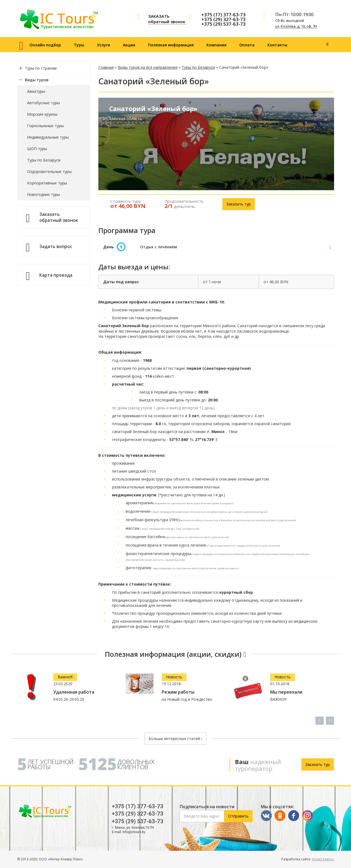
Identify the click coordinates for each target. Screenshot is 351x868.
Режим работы (178, 692)
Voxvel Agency (323, 859)
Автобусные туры (43, 103)
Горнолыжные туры (45, 126)
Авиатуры (36, 91)
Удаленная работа (74, 692)
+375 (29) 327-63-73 (223, 19)
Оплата (247, 45)
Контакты (277, 45)
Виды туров (37, 80)
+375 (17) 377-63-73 (223, 15)
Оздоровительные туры (49, 171)
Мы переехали (286, 692)
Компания (216, 45)
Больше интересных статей (175, 739)
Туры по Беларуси (44, 160)
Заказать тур (239, 204)
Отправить (238, 816)
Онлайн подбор (45, 45)
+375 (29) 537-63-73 (223, 24)
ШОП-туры (37, 149)
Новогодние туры (43, 194)
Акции (129, 45)
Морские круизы (42, 114)
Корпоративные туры (47, 183)
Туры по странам (41, 68)
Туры (79, 45)
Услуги (104, 45)
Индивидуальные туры (48, 137)
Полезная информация (171, 45)
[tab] (216, 247)
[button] (216, 247)
